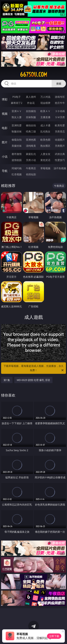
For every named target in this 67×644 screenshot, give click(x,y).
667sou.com (34, 75)
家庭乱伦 (31, 154)
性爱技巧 (60, 160)
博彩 (5, 99)
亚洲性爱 (17, 125)
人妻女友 (45, 154)
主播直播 (45, 117)
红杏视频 (17, 174)
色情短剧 (31, 174)
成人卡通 (45, 125)
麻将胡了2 (17, 103)
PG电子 (17, 97)
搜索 (59, 84)
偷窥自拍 (17, 140)
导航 (5, 171)
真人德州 (31, 97)
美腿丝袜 (17, 146)
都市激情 (17, 154)
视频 (5, 114)
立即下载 (54, 636)
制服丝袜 (17, 131)
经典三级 (31, 131)
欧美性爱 (60, 125)
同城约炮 (17, 168)
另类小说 (31, 160)
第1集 (7, 380)
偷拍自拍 (31, 125)
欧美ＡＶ (45, 111)
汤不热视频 (60, 168)
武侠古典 (60, 154)
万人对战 (45, 97)
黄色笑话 (45, 160)
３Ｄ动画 (60, 111)
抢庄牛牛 (60, 103)
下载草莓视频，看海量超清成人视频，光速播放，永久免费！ (34, 368)
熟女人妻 (17, 117)
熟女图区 (45, 146)
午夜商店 (31, 168)
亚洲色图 (31, 140)
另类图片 (60, 146)
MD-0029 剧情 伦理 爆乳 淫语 (33, 380)
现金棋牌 (45, 103)
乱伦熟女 (45, 131)
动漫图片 (60, 140)
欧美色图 (45, 140)
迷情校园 (17, 160)
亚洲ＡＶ (17, 111)
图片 (5, 142)
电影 (5, 128)
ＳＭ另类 (60, 117)
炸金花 (31, 103)
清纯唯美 (31, 146)
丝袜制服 (31, 117)
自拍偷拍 (31, 111)
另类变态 (60, 131)
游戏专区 (60, 97)
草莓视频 (45, 168)
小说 (5, 157)
